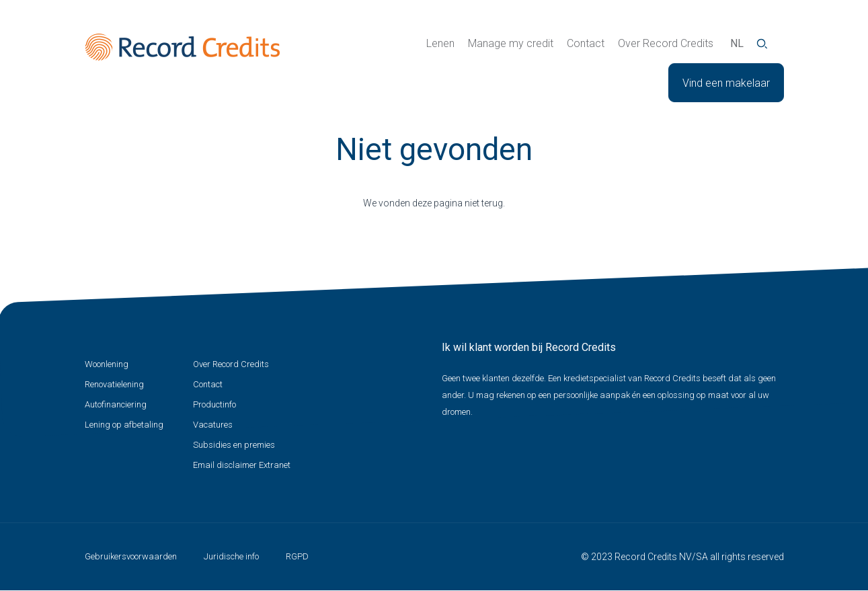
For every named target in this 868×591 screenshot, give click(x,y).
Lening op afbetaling (124, 425)
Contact (586, 43)
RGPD (297, 556)
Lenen (440, 43)
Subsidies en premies (234, 445)
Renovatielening (114, 384)
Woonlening (107, 364)
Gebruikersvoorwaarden (131, 556)
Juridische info (231, 556)
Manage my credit (511, 43)
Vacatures (213, 425)
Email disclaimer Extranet (242, 465)
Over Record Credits (666, 43)
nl (737, 43)
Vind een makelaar (726, 83)
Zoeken (762, 44)
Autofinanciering (116, 404)
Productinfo (214, 404)
